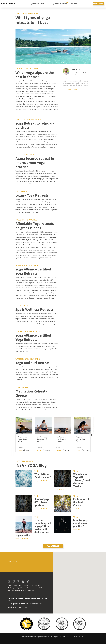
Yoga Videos (21, 588)
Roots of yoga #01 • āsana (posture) (42, 502)
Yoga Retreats (34, 4)
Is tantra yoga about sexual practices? (81, 523)
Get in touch (98, 4)
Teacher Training (47, 4)
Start (10, 585)
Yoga (18, 13)
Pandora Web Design (50, 637)
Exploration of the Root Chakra (81, 502)
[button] (91, 435)
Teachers (30, 588)
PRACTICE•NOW (61, 4)
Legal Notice (12, 607)
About (71, 4)
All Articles (53, 546)
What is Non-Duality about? (43, 476)
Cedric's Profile (70, 90)
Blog (76, 4)
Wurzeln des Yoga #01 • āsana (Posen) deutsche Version (82, 480)
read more (41, 481)
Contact (31, 591)
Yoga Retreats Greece (21, 585)
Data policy (23, 607)
